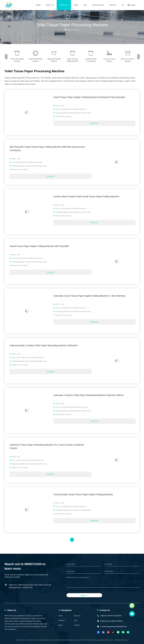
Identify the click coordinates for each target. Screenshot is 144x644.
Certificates (98, 5)
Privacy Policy (20, 640)
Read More (94, 123)
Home (38, 5)
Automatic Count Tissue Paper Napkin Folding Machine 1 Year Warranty (89, 296)
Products (64, 5)
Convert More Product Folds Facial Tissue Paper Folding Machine (86, 196)
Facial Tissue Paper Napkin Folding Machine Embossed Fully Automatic (89, 97)
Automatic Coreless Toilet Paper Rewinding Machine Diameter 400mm (89, 395)
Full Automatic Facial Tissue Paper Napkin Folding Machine (83, 494)
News (76, 5)
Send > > (84, 595)
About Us (50, 5)
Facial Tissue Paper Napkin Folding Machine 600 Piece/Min (39, 246)
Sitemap (30, 640)
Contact (113, 5)
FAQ (85, 5)
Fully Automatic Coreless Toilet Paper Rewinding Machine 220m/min (44, 345)
